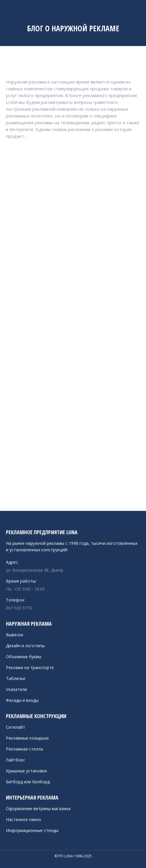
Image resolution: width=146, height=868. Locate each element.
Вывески (15, 635)
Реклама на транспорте (30, 667)
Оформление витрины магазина (38, 809)
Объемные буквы (24, 657)
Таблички (16, 678)
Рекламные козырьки (27, 738)
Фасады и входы (22, 700)
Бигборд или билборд (28, 782)
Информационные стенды (32, 830)
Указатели (16, 689)
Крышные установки (26, 771)
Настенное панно (24, 819)
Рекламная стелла (24, 749)
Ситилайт (16, 727)
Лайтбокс (16, 760)
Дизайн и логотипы (25, 646)
